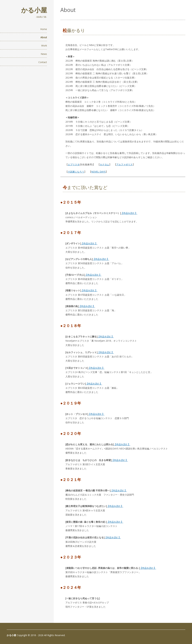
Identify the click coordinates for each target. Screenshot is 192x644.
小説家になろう (76, 172)
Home (44, 29)
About (44, 37)
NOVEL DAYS (98, 172)
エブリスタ (74, 164)
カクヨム (104, 164)
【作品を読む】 (129, 213)
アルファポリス (124, 164)
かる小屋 (34, 10)
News (44, 54)
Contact (43, 62)
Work (44, 46)
